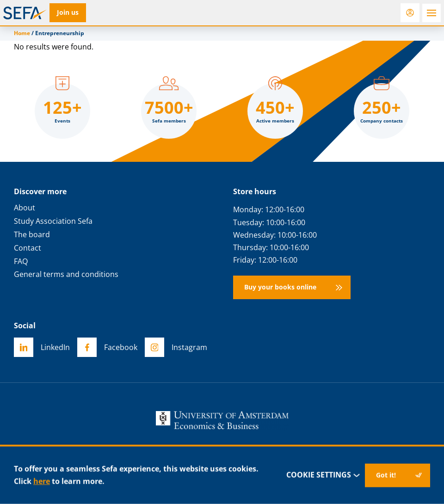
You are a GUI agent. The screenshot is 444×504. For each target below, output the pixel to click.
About (25, 208)
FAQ (21, 261)
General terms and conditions (66, 274)
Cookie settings (324, 475)
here (42, 481)
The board (32, 235)
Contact (28, 248)
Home (22, 33)
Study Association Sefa (53, 221)
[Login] (410, 13)
